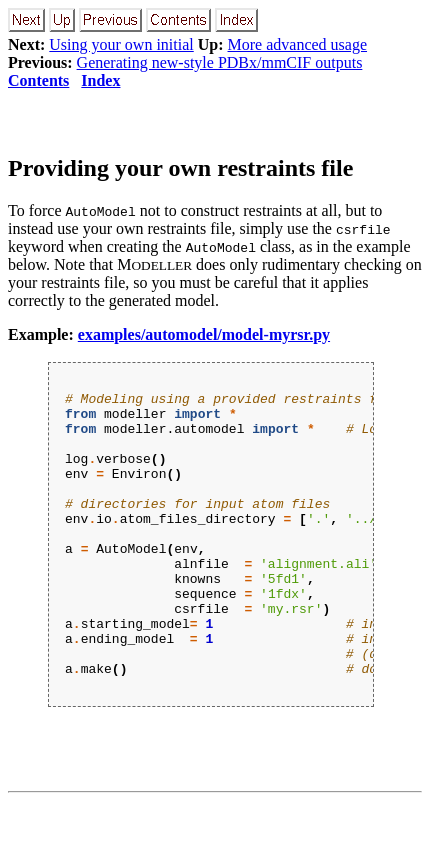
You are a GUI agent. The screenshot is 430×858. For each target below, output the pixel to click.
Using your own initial (121, 44)
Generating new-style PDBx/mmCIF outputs (220, 62)
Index (100, 80)
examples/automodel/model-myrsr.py (204, 334)
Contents (38, 80)
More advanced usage (298, 44)
